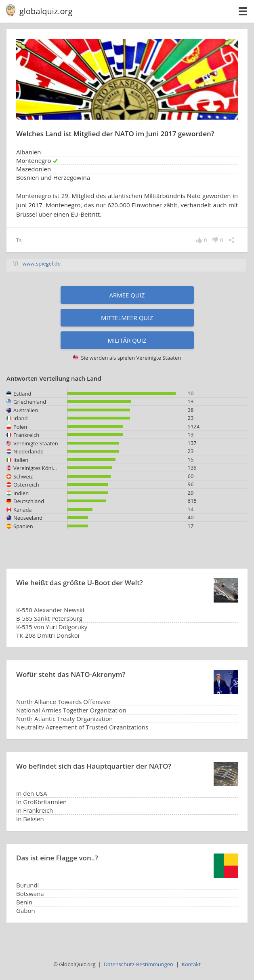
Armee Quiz (127, 295)
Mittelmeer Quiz (127, 318)
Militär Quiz (127, 340)
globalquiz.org (46, 11)
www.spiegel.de (41, 263)
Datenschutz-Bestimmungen (139, 964)
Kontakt (191, 964)
